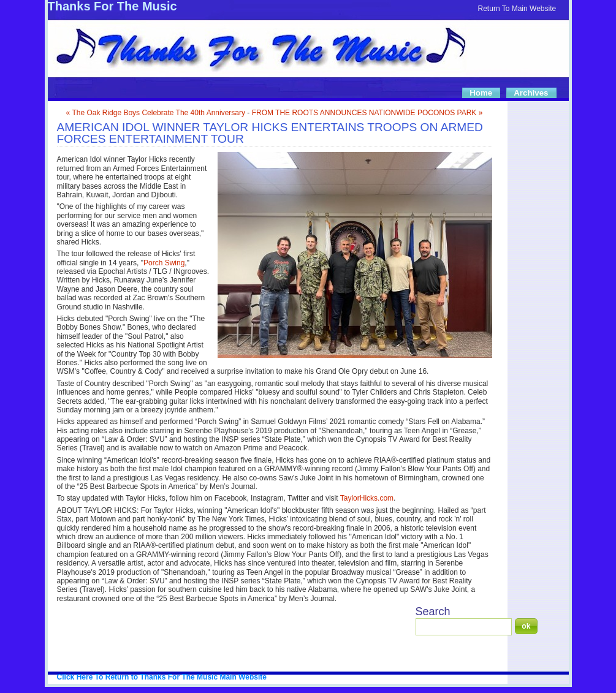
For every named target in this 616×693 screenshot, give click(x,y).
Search (433, 612)
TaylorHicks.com (367, 498)
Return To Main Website (517, 9)
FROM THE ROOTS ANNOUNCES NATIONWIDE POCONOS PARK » (367, 113)
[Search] (464, 627)
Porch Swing (164, 263)
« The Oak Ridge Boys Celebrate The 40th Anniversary (156, 113)
